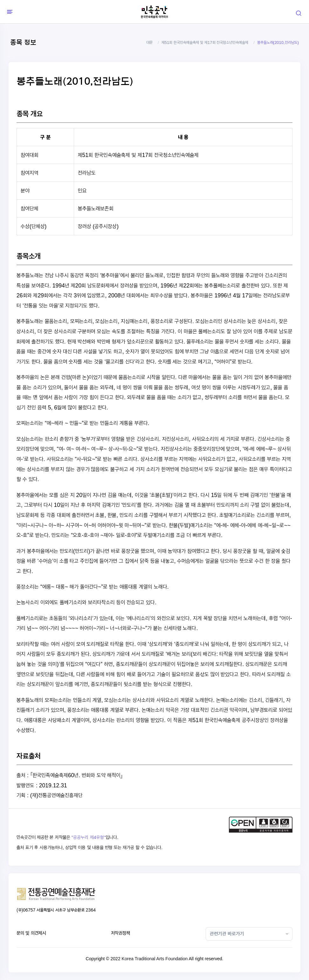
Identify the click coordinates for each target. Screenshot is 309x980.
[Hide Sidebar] (9, 12)
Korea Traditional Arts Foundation (155, 959)
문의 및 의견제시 (31, 933)
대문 (149, 43)
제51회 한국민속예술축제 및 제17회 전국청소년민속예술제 (205, 43)
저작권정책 (120, 933)
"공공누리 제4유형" (89, 837)
